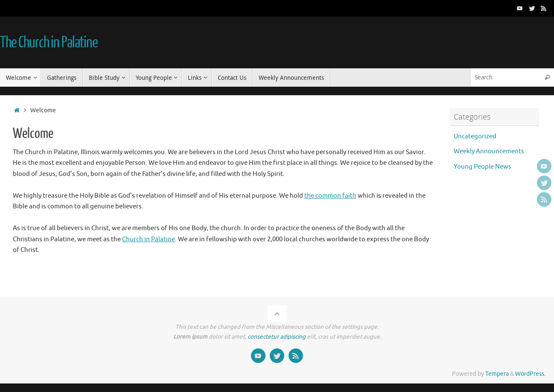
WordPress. (530, 374)
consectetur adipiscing (277, 337)
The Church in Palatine (49, 43)
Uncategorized (475, 136)
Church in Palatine (149, 239)
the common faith (330, 196)
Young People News (483, 167)
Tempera (497, 374)
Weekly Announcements (489, 151)
